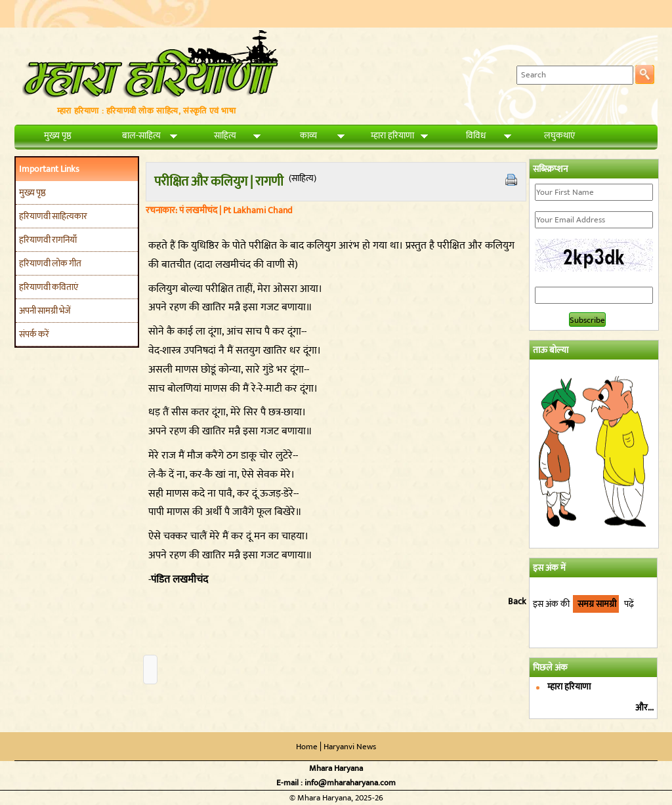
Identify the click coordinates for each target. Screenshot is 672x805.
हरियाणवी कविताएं (49, 287)
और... (644, 708)
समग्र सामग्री (596, 604)
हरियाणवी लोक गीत (50, 263)
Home (307, 747)
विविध (476, 135)
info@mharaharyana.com (350, 783)
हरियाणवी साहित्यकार (53, 216)
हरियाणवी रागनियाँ (48, 240)
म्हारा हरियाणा (392, 135)
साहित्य (225, 135)
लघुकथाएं (559, 135)
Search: (496, 74)
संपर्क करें (34, 334)
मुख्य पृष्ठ (58, 135)
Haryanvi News (350, 747)
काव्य (308, 135)
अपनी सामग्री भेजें (45, 311)
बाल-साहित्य (141, 135)
